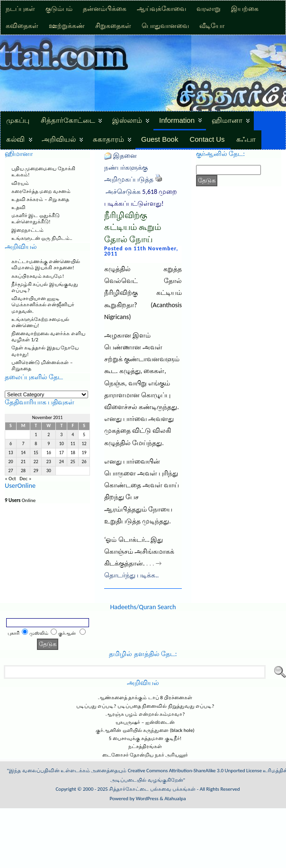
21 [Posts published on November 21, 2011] (23, 462)
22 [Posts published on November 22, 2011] (36, 462)
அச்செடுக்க (123, 192)
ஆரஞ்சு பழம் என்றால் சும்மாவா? (145, 714)
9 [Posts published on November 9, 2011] (49, 444)
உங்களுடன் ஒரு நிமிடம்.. (42, 238)
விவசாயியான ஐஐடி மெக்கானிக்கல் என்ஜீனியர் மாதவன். (43, 305)
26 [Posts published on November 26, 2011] (84, 462)
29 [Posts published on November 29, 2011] (36, 471)
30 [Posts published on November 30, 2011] (49, 471)
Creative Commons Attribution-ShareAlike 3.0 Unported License (195, 771)
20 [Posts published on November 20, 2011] (10, 462)
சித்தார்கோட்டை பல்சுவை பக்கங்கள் (152, 789)
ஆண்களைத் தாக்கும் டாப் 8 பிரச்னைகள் (145, 698)
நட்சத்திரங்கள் (145, 746)
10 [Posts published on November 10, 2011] (62, 444)
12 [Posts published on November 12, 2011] (84, 444)
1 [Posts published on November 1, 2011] (36, 435)
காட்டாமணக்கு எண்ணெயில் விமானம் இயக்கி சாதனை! (46, 265)
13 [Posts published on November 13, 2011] (10, 453)
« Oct (10, 479)
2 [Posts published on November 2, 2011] (49, 435)
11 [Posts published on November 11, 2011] (73, 444)
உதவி (18, 207)
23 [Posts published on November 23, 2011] (49, 462)
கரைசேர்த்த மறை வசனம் (41, 191)
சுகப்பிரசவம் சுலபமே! (38, 276)
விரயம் (20, 183)
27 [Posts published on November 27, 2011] (10, 471)
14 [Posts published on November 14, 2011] (23, 453)
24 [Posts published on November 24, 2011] (62, 462)
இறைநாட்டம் (27, 230)
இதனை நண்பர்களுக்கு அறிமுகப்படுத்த (129, 168)
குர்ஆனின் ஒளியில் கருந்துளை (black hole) (145, 730)
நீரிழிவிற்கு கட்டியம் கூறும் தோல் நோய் (133, 227)
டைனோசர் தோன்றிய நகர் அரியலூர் (145, 755)
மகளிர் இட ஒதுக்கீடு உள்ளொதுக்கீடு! (36, 219)
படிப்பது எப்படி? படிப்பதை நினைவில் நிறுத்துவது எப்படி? (145, 706)
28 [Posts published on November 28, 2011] (23, 471)
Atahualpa (175, 799)
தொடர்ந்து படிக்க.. (131, 575)
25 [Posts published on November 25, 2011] (73, 462)
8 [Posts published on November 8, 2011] (36, 444)
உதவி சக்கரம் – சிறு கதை (40, 199)
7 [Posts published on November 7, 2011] (23, 444)
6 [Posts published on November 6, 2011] (11, 444)
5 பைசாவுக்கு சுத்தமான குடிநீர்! (145, 738)
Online (20, 500)
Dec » (25, 479)
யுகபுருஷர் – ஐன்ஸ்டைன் (145, 722)
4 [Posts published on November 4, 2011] (73, 435)
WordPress (147, 799)
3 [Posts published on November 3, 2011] (61, 435)
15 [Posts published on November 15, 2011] (36, 453)
